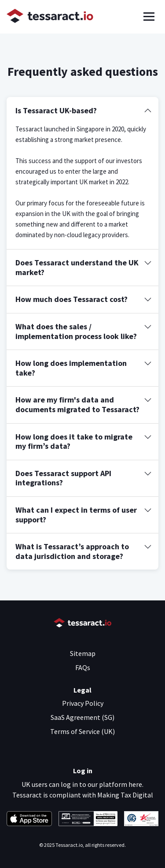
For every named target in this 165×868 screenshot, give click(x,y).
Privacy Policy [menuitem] (83, 703)
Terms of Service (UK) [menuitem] (82, 731)
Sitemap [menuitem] (83, 653)
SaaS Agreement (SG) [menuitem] (82, 717)
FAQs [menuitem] (83, 667)
